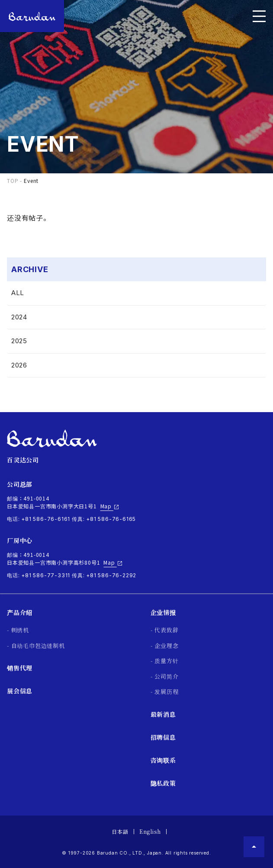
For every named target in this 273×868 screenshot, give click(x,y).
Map (110, 506)
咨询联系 (163, 760)
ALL (18, 293)
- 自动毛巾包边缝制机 (36, 645)
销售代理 (20, 668)
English (150, 831)
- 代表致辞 (165, 630)
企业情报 (163, 612)
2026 (19, 365)
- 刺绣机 (18, 630)
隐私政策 (163, 783)
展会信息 (20, 691)
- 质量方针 (165, 661)
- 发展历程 (165, 691)
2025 (19, 341)
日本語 (120, 831)
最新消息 (163, 714)
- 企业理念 (165, 645)
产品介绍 (20, 612)
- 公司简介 (165, 676)
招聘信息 (163, 737)
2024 (19, 317)
